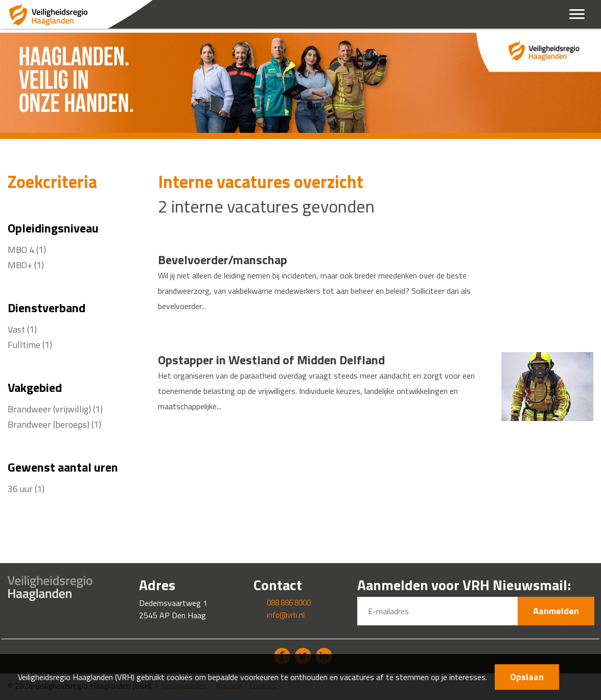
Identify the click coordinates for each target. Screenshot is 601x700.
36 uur (26, 489)
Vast (22, 329)
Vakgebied (35, 387)
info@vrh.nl (286, 615)
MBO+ (26, 265)
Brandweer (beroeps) (54, 424)
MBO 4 (27, 250)
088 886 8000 (289, 603)
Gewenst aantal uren (63, 467)
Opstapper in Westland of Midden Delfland (271, 360)
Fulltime (30, 345)
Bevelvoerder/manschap (223, 260)
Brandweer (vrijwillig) (55, 409)
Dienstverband (47, 308)
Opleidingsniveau (53, 228)
